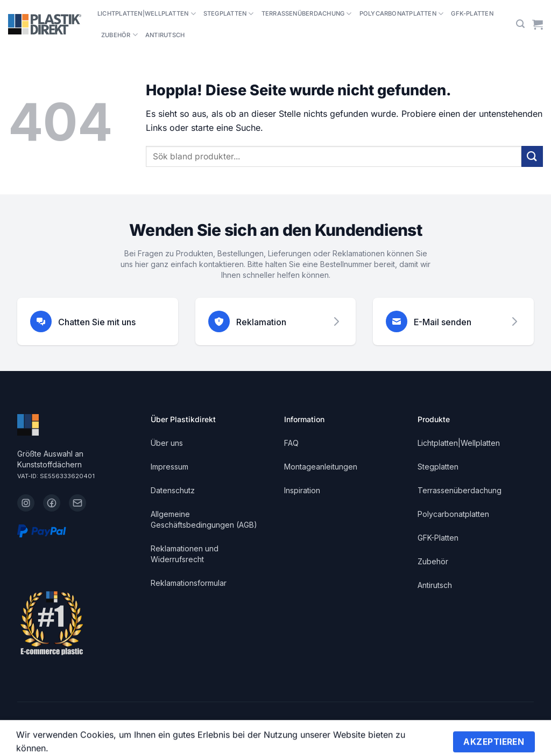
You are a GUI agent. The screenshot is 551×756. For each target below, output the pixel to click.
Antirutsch (165, 35)
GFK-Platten (472, 13)
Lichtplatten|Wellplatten (147, 14)
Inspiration (302, 490)
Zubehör (119, 35)
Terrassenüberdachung (307, 14)
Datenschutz (173, 490)
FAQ (291, 443)
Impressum (169, 467)
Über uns (167, 443)
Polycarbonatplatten (402, 14)
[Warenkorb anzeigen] (538, 24)
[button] (520, 24)
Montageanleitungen (321, 467)
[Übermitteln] (532, 156)
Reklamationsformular (189, 583)
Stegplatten (229, 14)
